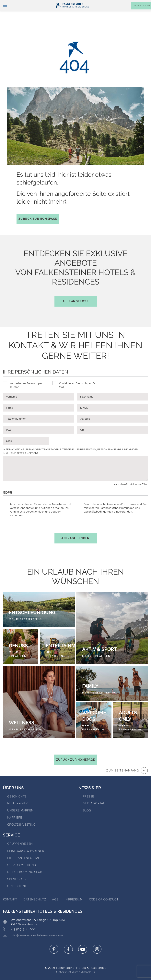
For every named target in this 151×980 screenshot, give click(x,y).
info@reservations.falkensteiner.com (33, 924)
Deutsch (11, 3)
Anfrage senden (75, 527)
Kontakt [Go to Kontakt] (10, 888)
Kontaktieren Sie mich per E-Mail (77, 374)
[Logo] (73, 12)
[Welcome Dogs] (94, 709)
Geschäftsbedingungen (99, 501)
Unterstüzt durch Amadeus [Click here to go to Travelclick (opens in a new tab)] (76, 961)
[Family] (112, 672)
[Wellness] (39, 691)
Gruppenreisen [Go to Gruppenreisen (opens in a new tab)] (20, 833)
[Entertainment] (57, 636)
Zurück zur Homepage (38, 208)
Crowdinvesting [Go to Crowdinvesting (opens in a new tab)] (21, 814)
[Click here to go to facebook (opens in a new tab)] (68, 938)
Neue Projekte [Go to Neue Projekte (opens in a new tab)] (19, 792)
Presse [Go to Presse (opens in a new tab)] (88, 785)
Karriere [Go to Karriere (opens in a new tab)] (15, 807)
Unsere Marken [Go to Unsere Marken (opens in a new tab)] (20, 799)
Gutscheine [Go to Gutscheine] (17, 875)
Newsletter (88, 3)
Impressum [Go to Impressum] (74, 888)
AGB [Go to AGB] (55, 888)
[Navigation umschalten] (4, 12)
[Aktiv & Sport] (112, 617)
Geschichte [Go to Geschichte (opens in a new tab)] (17, 785)
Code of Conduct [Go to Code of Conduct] (104, 888)
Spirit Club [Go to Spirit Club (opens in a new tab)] (16, 868)
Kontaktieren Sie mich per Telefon (26, 374)
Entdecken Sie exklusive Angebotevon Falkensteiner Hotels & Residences (76, 267)
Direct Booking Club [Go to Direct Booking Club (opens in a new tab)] (25, 861)
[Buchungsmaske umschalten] (141, 12)
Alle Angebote (75, 290)
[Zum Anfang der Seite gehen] (127, 759)
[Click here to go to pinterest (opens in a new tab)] (54, 938)
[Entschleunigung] (39, 599)
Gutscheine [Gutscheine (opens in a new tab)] (110, 3)
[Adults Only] (131, 709)
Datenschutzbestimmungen (117, 497)
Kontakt (143, 3)
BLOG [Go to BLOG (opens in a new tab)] (87, 799)
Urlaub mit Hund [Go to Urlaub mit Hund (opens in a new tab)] (22, 854)
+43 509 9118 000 (19, 918)
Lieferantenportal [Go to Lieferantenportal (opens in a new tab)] (24, 847)
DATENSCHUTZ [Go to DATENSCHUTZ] (35, 888)
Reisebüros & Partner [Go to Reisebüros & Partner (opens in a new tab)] (26, 840)
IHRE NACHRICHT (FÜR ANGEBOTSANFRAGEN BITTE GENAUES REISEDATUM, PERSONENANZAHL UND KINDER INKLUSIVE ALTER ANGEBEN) (70, 440)
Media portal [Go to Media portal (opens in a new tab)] (94, 792)
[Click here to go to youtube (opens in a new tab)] (83, 938)
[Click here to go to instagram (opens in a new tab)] (97, 938)
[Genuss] (21, 636)
